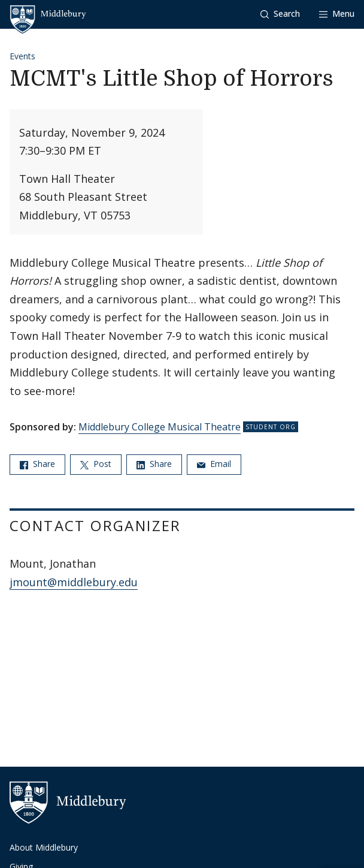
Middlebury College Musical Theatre (160, 427)
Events (22, 56)
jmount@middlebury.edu (74, 582)
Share (37, 464)
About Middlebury (44, 847)
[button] (280, 14)
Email (214, 464)
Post (96, 464)
